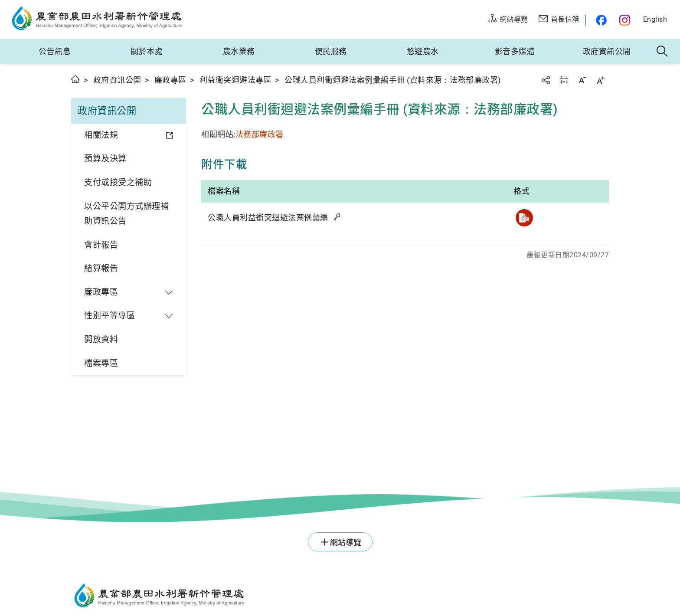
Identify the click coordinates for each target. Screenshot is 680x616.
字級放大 (601, 80)
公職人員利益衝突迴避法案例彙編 (275, 218)
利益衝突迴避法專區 (236, 80)
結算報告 (101, 268)
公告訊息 (55, 51)
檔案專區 (101, 363)
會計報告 (101, 245)
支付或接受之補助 (118, 182)
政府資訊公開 (607, 51)
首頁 (76, 79)
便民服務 (331, 51)
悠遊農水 (423, 51)
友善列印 (564, 80)
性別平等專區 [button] (110, 316)
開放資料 (101, 339)
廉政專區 (170, 80)
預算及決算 (105, 159)
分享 (546, 80)
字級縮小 (582, 80)
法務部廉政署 (260, 134)
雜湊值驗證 (338, 217)
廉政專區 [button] (101, 292)
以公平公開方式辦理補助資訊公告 (126, 214)
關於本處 (147, 51)
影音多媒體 (515, 51)
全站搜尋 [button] (662, 52)
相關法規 (101, 135)
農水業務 (239, 51)
